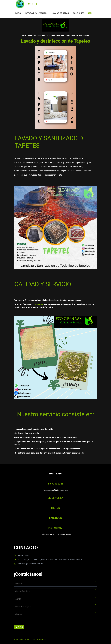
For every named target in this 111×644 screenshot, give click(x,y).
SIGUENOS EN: (56, 498)
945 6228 (56, 484)
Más (90, 13)
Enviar (19, 627)
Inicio (18, 13)
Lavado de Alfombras (36, 13)
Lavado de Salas (60, 13)
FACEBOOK (56, 518)
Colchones (79, 13)
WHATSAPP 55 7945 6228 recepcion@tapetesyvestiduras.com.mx (55, 35)
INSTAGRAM (55, 528)
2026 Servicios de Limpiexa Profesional (30, 639)
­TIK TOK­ (56, 508)
